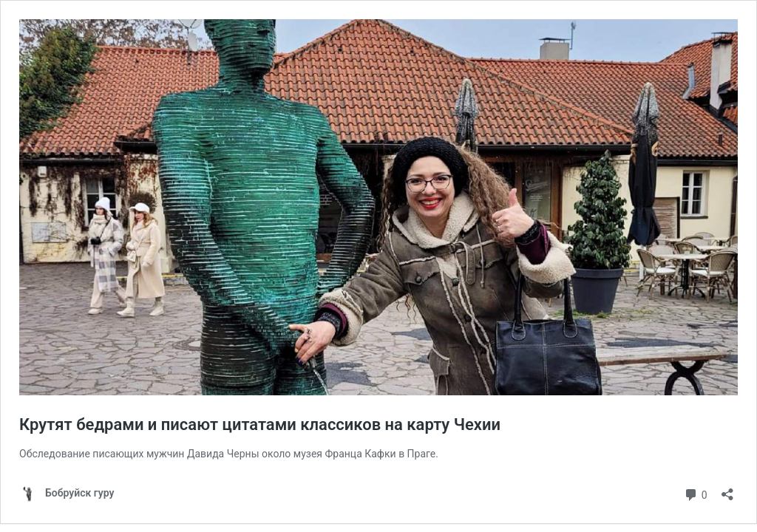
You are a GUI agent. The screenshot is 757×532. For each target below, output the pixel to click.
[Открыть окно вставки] (727, 490)
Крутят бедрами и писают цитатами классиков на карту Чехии (260, 424)
